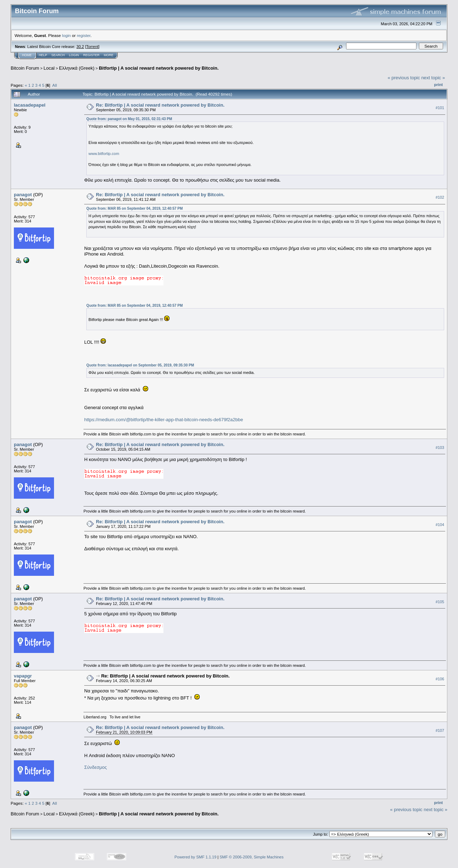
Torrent (92, 47)
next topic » (433, 78)
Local (49, 68)
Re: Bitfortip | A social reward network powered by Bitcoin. (160, 105)
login (67, 35)
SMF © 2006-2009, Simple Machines (252, 857)
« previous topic (404, 78)
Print (438, 85)
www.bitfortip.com (104, 154)
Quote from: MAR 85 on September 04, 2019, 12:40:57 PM (134, 208)
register (83, 35)
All (55, 85)
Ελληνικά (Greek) (77, 68)
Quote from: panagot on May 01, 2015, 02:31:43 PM (129, 119)
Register (91, 55)
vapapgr (23, 676)
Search (58, 55)
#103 (440, 448)
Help (43, 55)
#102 (440, 197)
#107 (440, 730)
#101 (440, 108)
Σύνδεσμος (96, 767)
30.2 (80, 47)
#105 (440, 602)
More (109, 55)
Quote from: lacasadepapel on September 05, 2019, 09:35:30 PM (140, 365)
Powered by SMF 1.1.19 (195, 857)
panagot (23, 195)
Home (27, 55)
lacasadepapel (30, 105)
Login (74, 55)
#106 (440, 679)
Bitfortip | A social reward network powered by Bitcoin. (159, 68)
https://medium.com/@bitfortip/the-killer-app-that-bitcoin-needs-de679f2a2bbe (164, 420)
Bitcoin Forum (25, 68)
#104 (440, 525)
